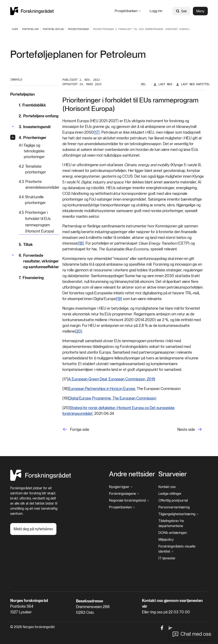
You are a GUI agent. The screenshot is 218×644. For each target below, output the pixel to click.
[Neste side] (191, 429)
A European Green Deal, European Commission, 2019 (112, 379)
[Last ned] (163, 84)
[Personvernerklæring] (174, 507)
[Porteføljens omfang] (39, 116)
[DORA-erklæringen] (173, 533)
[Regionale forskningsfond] (129, 501)
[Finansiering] (39, 278)
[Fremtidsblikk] (39, 105)
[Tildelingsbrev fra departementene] (183, 523)
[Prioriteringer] (78, 29)
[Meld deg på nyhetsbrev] (33, 529)
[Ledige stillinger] (170, 494)
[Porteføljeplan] (53, 29)
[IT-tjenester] (167, 558)
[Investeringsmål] (35, 127)
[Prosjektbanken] (128, 11)
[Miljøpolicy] (166, 540)
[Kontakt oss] (167, 487)
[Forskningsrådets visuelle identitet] (182, 549)
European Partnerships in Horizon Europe (102, 389)
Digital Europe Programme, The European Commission (112, 398)
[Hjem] (41, 480)
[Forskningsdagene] (124, 494)
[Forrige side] (76, 429)
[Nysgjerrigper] (121, 487)
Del (143, 84)
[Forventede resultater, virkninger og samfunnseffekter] (39, 261)
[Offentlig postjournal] (173, 501)
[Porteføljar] (30, 29)
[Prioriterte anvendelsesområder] (39, 184)
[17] (97, 132)
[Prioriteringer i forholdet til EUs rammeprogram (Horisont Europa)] (39, 222)
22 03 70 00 (179, 612)
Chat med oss (196, 634)
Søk (181, 11)
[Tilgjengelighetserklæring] (178, 514)
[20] (79, 331)
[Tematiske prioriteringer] (39, 169)
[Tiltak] (39, 245)
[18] (81, 243)
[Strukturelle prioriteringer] (39, 200)
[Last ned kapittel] (193, 84)
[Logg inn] (156, 11)
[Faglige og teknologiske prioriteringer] (39, 151)
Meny (200, 11)
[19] (119, 299)
